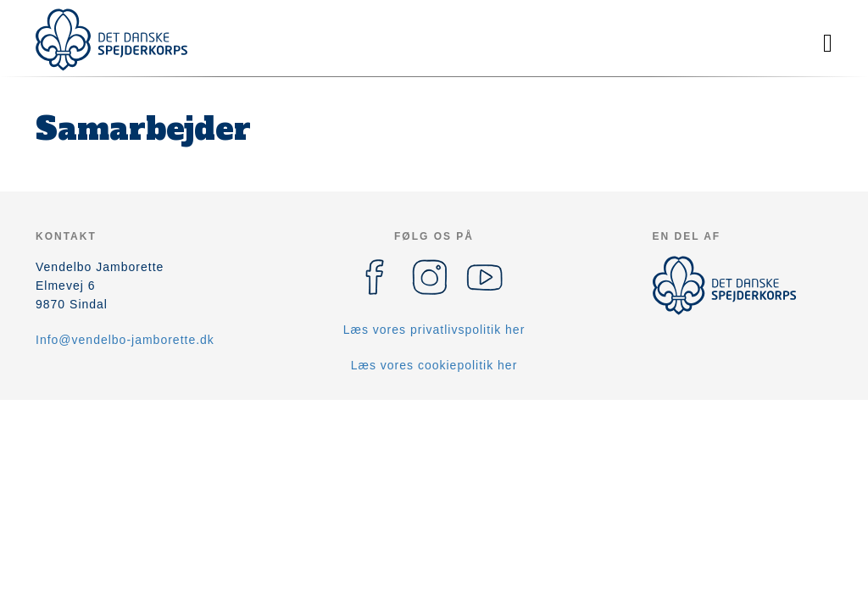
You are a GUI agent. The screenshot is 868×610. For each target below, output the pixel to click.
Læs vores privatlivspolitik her (434, 330)
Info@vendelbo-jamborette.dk (125, 340)
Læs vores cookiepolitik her (434, 365)
